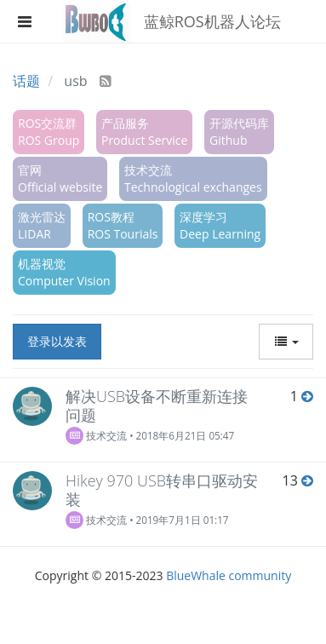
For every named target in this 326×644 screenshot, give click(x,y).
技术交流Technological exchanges (193, 178)
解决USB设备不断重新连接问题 (157, 405)
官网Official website (60, 178)
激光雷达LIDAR (42, 225)
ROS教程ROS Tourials (123, 225)
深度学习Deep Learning (220, 225)
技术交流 (96, 435)
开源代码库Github (239, 132)
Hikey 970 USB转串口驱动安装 (162, 490)
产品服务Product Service (144, 132)
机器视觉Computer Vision (64, 272)
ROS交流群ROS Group (49, 132)
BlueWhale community (229, 575)
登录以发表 (57, 341)
